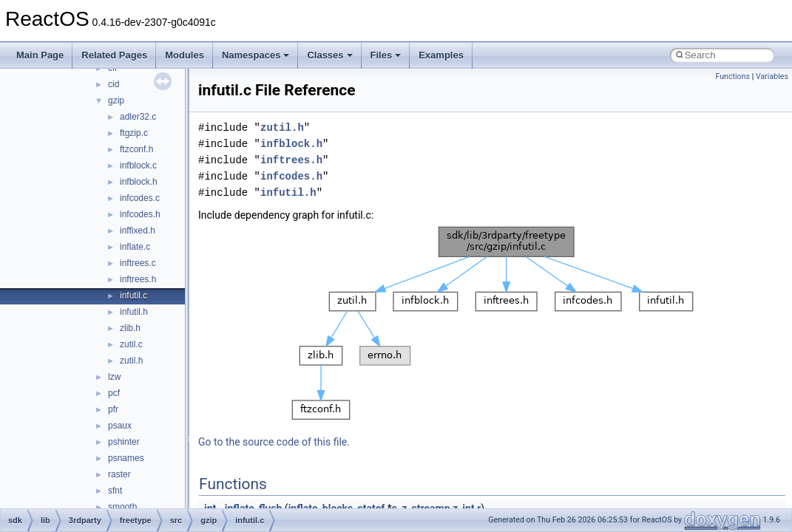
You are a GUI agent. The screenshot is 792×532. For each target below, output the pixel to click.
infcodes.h (140, 214)
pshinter (124, 442)
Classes (329, 55)
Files (386, 55)
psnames (126, 458)
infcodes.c (140, 198)
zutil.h (131, 361)
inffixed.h (138, 231)
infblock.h (139, 182)
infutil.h (134, 312)
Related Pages (114, 55)
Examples (441, 55)
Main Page (40, 55)
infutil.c (133, 296)
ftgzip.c (134, 133)
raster (119, 474)
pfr (113, 409)
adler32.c (138, 117)
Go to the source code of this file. (274, 442)
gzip (116, 100)
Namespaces (256, 55)
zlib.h (130, 328)
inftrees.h (138, 279)
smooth (122, 507)
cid (114, 84)
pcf (114, 393)
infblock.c (138, 166)
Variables (772, 76)
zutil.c (131, 344)
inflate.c (135, 247)
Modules (185, 55)
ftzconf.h (136, 149)
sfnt (115, 491)
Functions (732, 76)
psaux (120, 426)
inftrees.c (138, 263)
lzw (114, 377)
